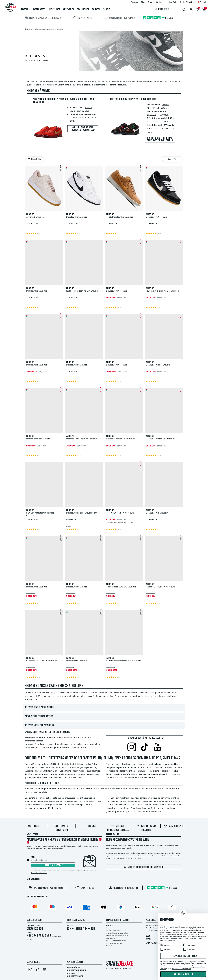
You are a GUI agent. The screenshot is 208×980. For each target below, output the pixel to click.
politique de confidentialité (181, 969)
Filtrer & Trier (34, 159)
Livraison (109, 928)
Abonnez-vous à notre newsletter (145, 738)
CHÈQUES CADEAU (153, 943)
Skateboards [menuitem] (39, 10)
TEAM (148, 939)
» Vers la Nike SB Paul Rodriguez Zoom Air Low (83, 129)
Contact (109, 946)
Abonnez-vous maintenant (53, 865)
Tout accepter (183, 974)
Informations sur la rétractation (117, 933)
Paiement (109, 925)
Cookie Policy (71, 973)
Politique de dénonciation (75, 976)
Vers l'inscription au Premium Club (144, 867)
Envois (33, 826)
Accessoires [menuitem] (83, 10)
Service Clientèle (175, 826)
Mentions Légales (75, 962)
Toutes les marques (152, 931)
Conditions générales (74, 967)
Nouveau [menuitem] (96, 10)
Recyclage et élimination (115, 943)
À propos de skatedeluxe (154, 925)
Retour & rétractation (114, 931)
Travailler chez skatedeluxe (155, 928)
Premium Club (113, 835)
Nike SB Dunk (53, 764)
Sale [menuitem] (107, 10)
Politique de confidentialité (76, 970)
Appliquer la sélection (183, 956)
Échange (90, 826)
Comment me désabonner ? (39, 873)
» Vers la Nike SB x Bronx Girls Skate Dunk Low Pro (160, 139)
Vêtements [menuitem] (68, 10)
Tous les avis (110, 938)
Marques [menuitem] (25, 10)
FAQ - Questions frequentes (116, 941)
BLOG (148, 936)
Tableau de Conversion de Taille (117, 936)
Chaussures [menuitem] (54, 10)
